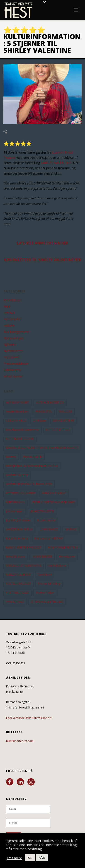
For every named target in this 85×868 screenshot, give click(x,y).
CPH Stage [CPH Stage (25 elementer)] (40, 421)
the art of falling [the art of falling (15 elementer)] (49, 584)
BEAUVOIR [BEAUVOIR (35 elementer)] (66, 412)
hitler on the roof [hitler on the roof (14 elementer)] (54, 493)
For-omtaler (12, 319)
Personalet (11, 357)
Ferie (7, 307)
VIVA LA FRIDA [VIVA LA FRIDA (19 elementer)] (15, 602)
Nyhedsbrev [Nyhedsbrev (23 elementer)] (67, 557)
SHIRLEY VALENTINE (56, 163)
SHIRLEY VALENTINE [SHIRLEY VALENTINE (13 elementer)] (18, 575)
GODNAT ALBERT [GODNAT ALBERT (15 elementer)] (17, 475)
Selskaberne (12, 370)
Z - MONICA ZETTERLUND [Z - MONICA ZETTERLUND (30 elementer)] (47, 602)
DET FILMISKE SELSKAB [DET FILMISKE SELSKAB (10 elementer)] (20, 439)
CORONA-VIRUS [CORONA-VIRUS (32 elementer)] (16, 421)
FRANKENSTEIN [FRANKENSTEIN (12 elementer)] (33, 457)
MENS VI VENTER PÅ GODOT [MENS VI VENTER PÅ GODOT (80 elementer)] (24, 548)
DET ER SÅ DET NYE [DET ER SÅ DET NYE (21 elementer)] (58, 430)
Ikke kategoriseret (17, 332)
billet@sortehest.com (20, 741)
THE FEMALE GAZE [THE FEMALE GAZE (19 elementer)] (18, 593)
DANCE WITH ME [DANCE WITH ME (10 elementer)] (64, 421)
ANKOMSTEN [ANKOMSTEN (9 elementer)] (44, 412)
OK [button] (30, 858)
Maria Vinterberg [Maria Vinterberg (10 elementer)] (17, 538)
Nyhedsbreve (13, 351)
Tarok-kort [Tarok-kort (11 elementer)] (45, 575)
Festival (9, 313)
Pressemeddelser (16, 364)
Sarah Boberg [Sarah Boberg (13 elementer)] (57, 566)
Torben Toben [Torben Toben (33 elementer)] (45, 593)
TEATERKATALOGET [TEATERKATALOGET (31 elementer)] (18, 584)
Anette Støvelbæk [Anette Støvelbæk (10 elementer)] (17, 412)
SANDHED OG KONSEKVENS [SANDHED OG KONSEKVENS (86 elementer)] (24, 566)
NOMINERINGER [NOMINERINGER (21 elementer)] (42, 557)
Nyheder (10, 345)
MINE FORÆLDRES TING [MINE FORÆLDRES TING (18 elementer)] (63, 548)
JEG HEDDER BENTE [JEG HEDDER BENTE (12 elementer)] (42, 511)
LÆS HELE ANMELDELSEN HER (43, 243)
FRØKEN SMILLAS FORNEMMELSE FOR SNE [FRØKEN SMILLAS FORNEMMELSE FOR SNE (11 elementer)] (32, 466)
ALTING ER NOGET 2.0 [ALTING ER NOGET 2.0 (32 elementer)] (50, 403)
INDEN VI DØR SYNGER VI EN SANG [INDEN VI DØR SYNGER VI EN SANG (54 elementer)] (53, 502)
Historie (9, 326)
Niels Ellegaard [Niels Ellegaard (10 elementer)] (16, 557)
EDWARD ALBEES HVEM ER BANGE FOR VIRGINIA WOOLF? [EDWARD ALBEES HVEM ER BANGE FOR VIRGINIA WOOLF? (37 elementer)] (42, 448)
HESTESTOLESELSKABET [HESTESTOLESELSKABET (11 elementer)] (21, 493)
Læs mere (14, 858)
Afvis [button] (42, 858)
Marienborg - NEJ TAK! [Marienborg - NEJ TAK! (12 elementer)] (49, 538)
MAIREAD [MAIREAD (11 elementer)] (71, 529)
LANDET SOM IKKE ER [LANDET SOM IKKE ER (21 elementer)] (19, 529)
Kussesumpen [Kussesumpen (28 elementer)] (46, 520)
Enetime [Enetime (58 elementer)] (11, 457)
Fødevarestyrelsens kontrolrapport (29, 718)
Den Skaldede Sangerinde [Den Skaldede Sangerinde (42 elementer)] (23, 430)
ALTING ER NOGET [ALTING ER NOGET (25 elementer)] (18, 403)
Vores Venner (13, 376)
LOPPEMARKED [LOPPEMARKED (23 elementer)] (49, 529)
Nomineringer (13, 338)
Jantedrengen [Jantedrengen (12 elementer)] (15, 511)
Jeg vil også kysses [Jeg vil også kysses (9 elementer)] (18, 520)
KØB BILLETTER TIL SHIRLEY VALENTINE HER (43, 260)
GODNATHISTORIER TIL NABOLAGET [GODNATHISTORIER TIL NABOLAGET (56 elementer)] (29, 484)
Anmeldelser (12, 300)
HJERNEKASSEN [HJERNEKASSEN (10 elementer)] (15, 502)
